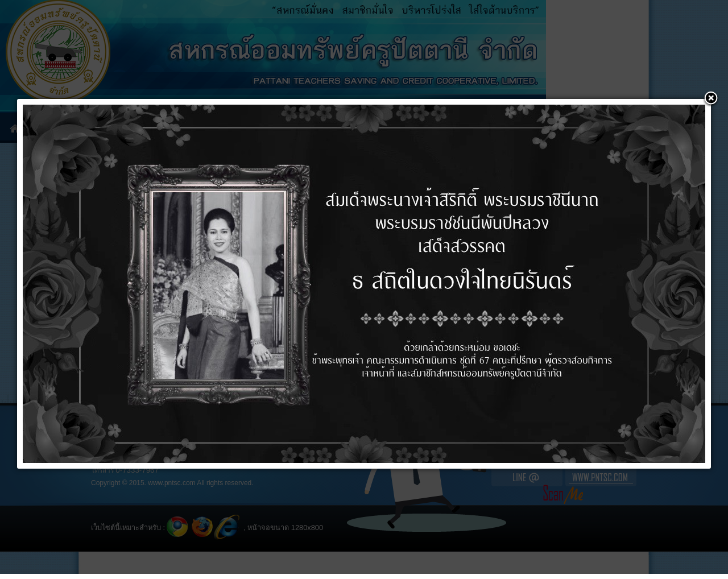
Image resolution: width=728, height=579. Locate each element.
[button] (711, 99)
